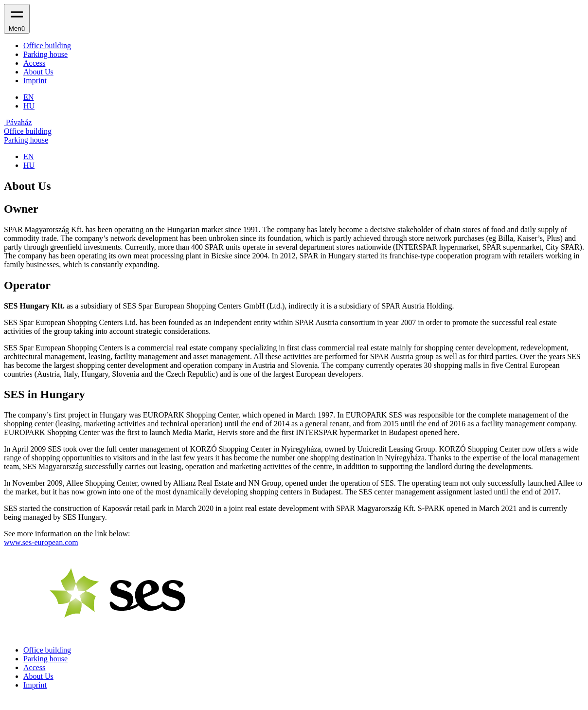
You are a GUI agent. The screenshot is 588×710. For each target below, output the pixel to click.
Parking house (45, 54)
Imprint (35, 81)
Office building (47, 46)
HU (29, 106)
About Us (38, 72)
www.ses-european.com (41, 542)
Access (34, 63)
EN (28, 97)
